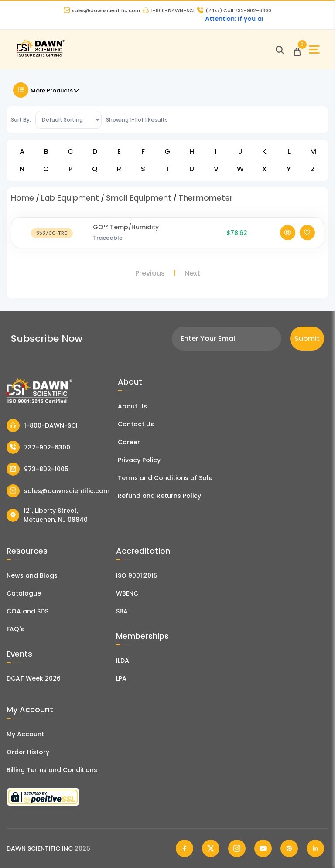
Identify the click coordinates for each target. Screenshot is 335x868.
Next (192, 273)
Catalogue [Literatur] (24, 593)
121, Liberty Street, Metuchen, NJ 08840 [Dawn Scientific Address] (47, 515)
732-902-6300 (38, 447)
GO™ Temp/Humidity (126, 227)
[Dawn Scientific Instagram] (237, 848)
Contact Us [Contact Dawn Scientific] (136, 424)
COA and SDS (27, 611)
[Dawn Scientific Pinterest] (289, 848)
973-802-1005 (38, 469)
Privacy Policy (139, 460)
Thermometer (206, 198)
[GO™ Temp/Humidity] (52, 233)
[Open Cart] (297, 49)
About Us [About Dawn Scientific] (132, 406)
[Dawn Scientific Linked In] (315, 848)
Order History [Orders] (28, 752)
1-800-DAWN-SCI (169, 10)
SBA (122, 611)
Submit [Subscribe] (307, 339)
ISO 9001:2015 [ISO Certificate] (137, 575)
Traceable (108, 238)
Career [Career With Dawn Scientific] (129, 442)
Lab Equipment (70, 198)
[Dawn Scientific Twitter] (211, 848)
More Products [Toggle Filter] (46, 90)
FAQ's (15, 629)
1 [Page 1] (175, 273)
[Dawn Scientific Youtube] (263, 848)
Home (22, 198)
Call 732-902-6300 (234, 10)
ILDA (123, 660)
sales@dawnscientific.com (102, 10)
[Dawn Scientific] (40, 56)
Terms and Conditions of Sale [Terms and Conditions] (165, 478)
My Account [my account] (25, 734)
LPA (121, 678)
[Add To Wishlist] (307, 233)
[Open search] (280, 50)
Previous (150, 273)
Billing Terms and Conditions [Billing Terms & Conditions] (52, 770)
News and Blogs (32, 575)
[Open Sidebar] (314, 49)
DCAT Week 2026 (34, 678)
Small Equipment (139, 198)
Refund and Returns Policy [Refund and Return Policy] (159, 496)
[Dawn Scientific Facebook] (185, 848)
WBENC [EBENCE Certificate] (127, 593)
